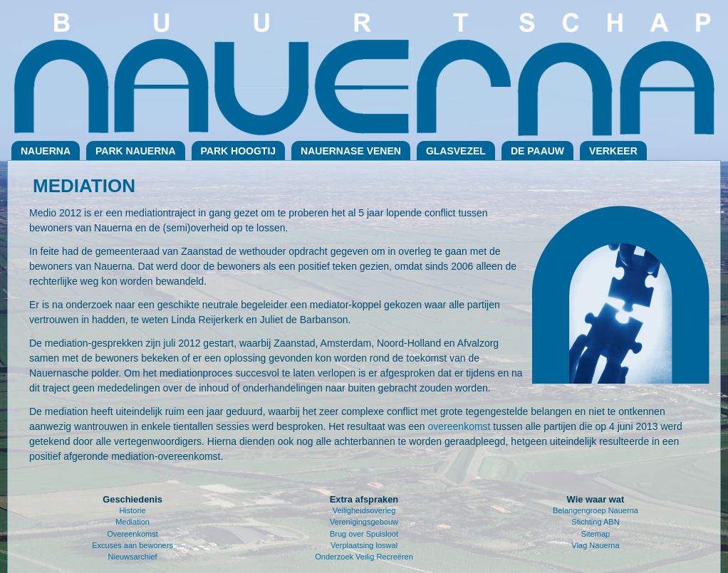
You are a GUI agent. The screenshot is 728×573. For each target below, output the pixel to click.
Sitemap (596, 534)
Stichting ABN (595, 522)
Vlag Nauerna (595, 545)
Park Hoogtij (239, 151)
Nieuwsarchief (133, 557)
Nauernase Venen (351, 151)
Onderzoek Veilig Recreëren (364, 557)
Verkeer (613, 151)
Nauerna (46, 151)
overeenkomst (459, 426)
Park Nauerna (136, 151)
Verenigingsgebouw (364, 522)
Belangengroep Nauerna (596, 510)
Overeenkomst (132, 534)
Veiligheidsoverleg (364, 510)
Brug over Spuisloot (364, 534)
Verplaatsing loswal (364, 545)
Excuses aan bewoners (132, 545)
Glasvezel (456, 151)
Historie (132, 510)
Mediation (132, 522)
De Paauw (537, 151)
